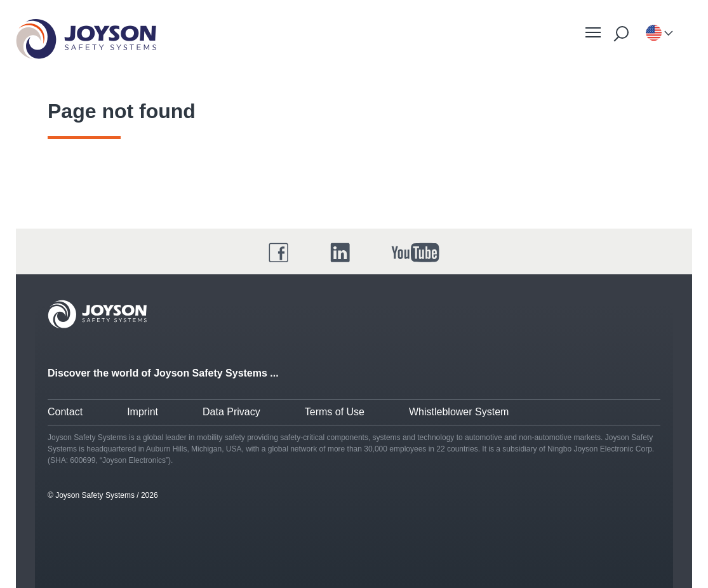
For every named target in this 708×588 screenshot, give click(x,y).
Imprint (143, 412)
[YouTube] (415, 253)
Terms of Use (335, 412)
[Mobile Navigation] (593, 32)
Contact (65, 412)
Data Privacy (231, 412)
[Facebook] (279, 253)
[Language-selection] (653, 34)
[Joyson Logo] (97, 314)
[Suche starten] (621, 34)
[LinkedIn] (340, 253)
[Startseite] (86, 39)
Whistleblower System (459, 412)
